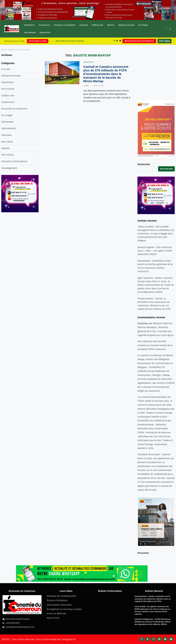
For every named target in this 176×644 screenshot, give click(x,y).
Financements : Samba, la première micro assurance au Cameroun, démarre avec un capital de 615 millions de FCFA (153, 599)
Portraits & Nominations (14, 161)
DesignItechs (69, 639)
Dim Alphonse (145, 341)
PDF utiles (165, 41)
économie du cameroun (14, 109)
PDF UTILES (8, 155)
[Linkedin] (120, 41)
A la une (6, 69)
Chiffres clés (98, 25)
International (30, 32)
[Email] (171, 639)
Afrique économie (126, 25)
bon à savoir (8, 89)
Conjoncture (44, 25)
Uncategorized (9, 168)
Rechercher (144, 164)
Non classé (7, 142)
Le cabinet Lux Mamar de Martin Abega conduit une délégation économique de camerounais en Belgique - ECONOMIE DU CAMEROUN (155, 363)
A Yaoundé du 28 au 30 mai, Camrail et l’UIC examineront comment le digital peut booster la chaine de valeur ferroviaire (156, 482)
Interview (84, 25)
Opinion (111, 25)
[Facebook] (114, 41)
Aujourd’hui (45, 32)
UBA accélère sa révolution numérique (70, 41)
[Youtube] (165, 639)
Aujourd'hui (8, 82)
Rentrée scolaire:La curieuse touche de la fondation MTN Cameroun (155, 345)
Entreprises (29, 25)
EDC (87, 86)
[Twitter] (117, 41)
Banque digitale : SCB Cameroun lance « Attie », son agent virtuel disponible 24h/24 (155, 251)
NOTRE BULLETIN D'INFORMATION (139, 41)
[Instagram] (153, 639)
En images (143, 25)
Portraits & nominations (65, 25)
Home (4, 50)
